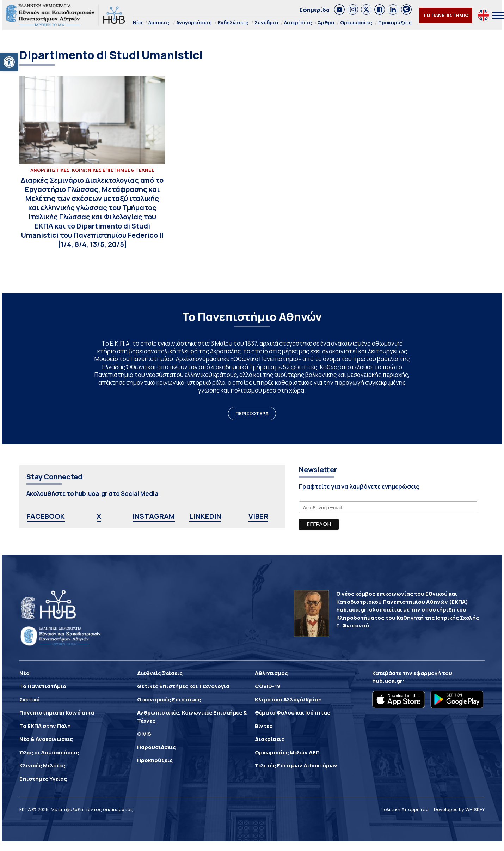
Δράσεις (159, 22)
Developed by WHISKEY (459, 809)
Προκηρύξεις (395, 22)
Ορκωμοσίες (356, 22)
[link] (339, 10)
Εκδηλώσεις (233, 22)
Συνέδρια (266, 22)
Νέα (138, 22)
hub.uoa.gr (387, 681)
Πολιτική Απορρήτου (405, 809)
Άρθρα (326, 22)
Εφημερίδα (315, 10)
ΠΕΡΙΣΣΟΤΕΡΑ (252, 413)
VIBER (258, 516)
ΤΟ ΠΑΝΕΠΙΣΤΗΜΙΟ (446, 15)
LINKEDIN (205, 516)
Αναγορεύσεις (194, 22)
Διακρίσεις (298, 22)
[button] (9, 62)
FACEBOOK (46, 516)
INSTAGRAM (154, 516)
